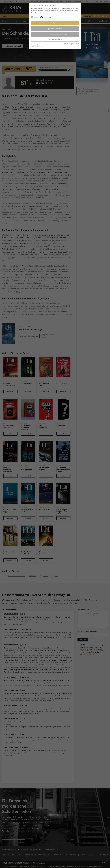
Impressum (68, 44)
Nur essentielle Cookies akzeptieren (55, 34)
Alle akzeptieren (55, 23)
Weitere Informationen (55, 39)
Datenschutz (76, 44)
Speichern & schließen (55, 29)
